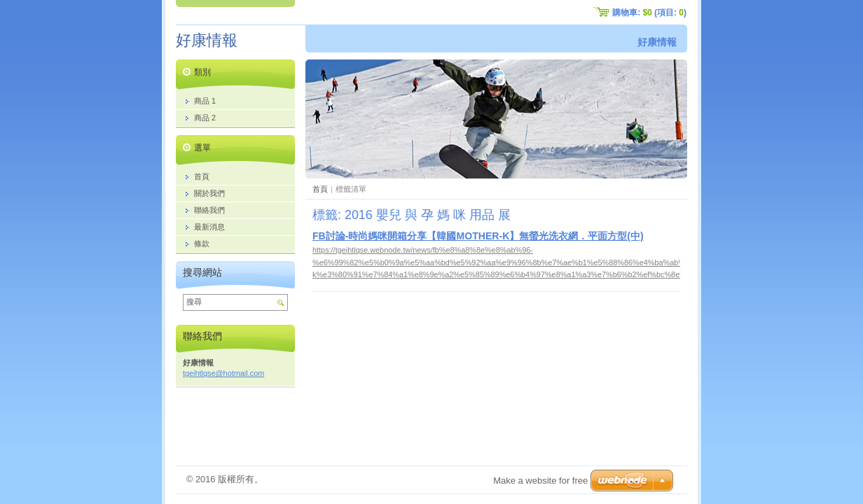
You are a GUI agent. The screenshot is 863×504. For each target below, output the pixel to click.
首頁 (320, 189)
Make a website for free (540, 481)
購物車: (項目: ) (649, 13)
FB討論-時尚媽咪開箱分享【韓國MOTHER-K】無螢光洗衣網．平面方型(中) (478, 236)
